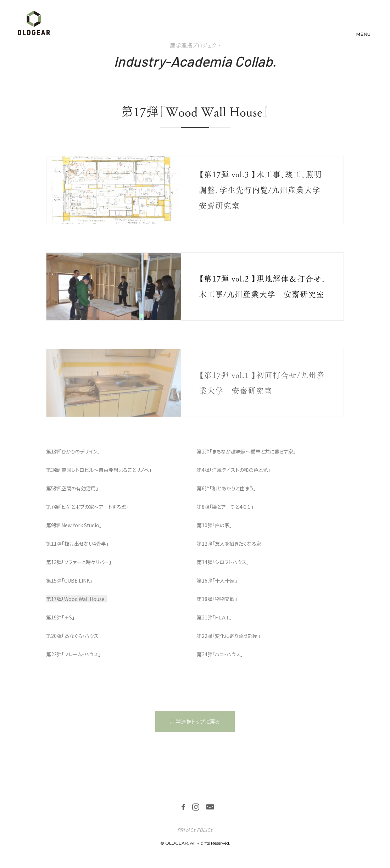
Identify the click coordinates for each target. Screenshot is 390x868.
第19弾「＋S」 (60, 617)
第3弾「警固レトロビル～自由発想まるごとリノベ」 (99, 470)
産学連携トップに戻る (195, 721)
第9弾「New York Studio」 (74, 525)
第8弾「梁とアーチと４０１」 (225, 507)
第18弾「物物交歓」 (217, 599)
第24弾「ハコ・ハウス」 (220, 654)
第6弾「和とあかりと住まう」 (226, 488)
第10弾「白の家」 (214, 525)
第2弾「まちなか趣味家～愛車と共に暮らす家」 (246, 451)
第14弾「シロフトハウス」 (223, 562)
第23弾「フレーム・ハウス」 (73, 654)
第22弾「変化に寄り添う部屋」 (229, 636)
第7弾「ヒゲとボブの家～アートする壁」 (87, 507)
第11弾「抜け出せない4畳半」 (77, 544)
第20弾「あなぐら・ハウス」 (74, 636)
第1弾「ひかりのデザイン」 (73, 451)
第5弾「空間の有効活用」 (72, 488)
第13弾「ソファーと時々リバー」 (79, 562)
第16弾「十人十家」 (217, 580)
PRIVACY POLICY (195, 830)
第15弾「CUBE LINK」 (69, 580)
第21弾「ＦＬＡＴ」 (214, 617)
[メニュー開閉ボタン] (363, 28)
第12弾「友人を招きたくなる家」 (230, 544)
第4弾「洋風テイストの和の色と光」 (233, 470)
